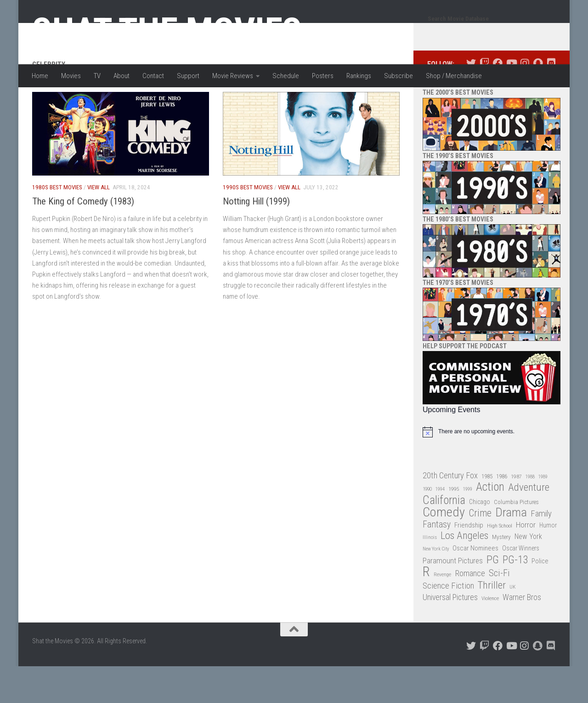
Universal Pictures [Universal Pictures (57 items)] (450, 634)
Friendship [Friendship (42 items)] (469, 562)
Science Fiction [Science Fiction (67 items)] (448, 623)
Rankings (359, 76)
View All (99, 224)
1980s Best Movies (57, 224)
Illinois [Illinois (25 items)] (430, 574)
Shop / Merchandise (454, 76)
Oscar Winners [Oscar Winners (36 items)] (521, 585)
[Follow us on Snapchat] (538, 100)
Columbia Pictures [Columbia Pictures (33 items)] (516, 539)
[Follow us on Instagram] (524, 100)
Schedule (286, 76)
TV (97, 76)
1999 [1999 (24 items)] (468, 526)
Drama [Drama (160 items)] (511, 549)
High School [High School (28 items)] (500, 562)
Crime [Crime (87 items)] (480, 550)
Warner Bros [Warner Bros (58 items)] (522, 634)
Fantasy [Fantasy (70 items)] (437, 561)
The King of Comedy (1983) (83, 238)
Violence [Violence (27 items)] (490, 635)
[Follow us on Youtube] (511, 100)
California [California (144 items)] (444, 537)
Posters (323, 76)
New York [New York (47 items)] (528, 573)
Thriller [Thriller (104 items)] (492, 622)
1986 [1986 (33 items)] (502, 513)
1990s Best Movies (248, 224)
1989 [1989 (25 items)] (543, 513)
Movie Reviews (233, 76)
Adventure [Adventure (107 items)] (529, 524)
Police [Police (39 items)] (540, 598)
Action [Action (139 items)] (490, 524)
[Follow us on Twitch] (484, 100)
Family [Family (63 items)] (541, 550)
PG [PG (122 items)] (493, 597)
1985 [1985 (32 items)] (487, 513)
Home (40, 76)
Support (188, 76)
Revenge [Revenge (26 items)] (442, 611)
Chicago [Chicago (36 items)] (480, 539)
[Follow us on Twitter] (471, 100)
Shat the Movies (167, 31)
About (122, 76)
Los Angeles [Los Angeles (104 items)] (464, 573)
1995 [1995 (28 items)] (454, 526)
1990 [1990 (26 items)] (427, 526)
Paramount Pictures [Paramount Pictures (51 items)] (453, 597)
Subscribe (399, 76)
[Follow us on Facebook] (498, 100)
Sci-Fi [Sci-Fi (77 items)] (499, 610)
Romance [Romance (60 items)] (470, 610)
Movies (71, 76)
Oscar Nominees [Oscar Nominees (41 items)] (475, 585)
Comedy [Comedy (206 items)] (444, 549)
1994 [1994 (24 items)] (440, 526)
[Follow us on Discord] (551, 100)
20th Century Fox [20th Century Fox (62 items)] (450, 512)
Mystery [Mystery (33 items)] (501, 574)
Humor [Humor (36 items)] (548, 562)
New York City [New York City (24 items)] (436, 586)
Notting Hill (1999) (256, 238)
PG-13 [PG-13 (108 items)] (515, 597)
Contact (153, 76)
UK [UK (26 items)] (512, 624)
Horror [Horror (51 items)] (526, 561)
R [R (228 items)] (426, 609)
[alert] (492, 469)
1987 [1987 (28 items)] (516, 513)
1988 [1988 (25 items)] (530, 513)
